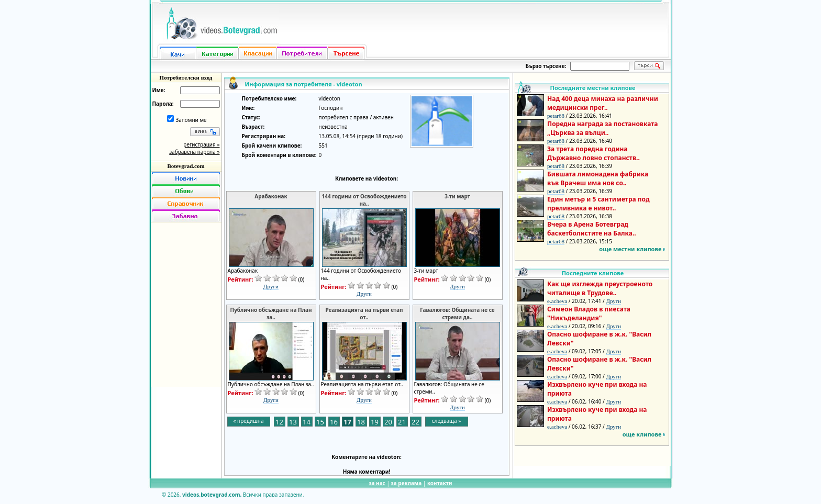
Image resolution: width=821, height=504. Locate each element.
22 (415, 422)
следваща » (447, 421)
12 (279, 422)
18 (361, 422)
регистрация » (201, 144)
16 (334, 422)
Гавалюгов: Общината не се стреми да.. (457, 313)
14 (307, 422)
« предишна (248, 421)
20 (388, 422)
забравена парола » (194, 152)
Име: (159, 90)
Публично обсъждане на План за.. (271, 313)
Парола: (163, 104)
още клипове (642, 434)
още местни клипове (630, 249)
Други (271, 286)
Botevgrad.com (186, 166)
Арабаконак (271, 196)
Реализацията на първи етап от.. (364, 313)
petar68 (556, 116)
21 (402, 422)
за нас (377, 483)
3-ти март (457, 196)
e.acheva (557, 301)
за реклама (407, 483)
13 (293, 422)
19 (375, 422)
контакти (440, 483)
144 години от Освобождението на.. (364, 200)
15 (320, 422)
